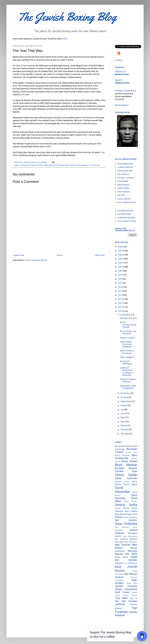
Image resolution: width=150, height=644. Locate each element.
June (123, 413)
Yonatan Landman (126, 178)
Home (60, 255)
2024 (121, 255)
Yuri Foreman (94, 165)
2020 (121, 271)
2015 (121, 291)
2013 (121, 299)
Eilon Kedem (131, 511)
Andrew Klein (131, 452)
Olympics (119, 563)
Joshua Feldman (125, 167)
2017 (121, 283)
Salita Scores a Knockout (127, 352)
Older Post (100, 255)
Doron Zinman (124, 199)
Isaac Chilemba (126, 524)
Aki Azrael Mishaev (124, 446)
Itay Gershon (122, 527)
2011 (121, 307)
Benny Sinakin (129, 461)
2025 (121, 251)
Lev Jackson (123, 174)
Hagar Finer (132, 514)
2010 (121, 311)
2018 (121, 279)
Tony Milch (121, 598)
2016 (121, 287)
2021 (121, 267)
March (124, 425)
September (126, 401)
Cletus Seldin (123, 188)
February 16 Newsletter (125, 91)
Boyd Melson (126, 465)
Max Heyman (71, 165)
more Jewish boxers (127, 202)
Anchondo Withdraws (126, 363)
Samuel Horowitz (126, 586)
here (65, 39)
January (124, 434)
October (125, 397)
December (126, 315)
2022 (121, 263)
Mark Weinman (131, 542)
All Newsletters (122, 105)
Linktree (119, 60)
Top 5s (133, 598)
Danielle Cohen (124, 214)
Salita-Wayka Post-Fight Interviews (126, 344)
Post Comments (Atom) (36, 260)
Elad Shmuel (121, 514)
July (123, 409)
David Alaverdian (125, 164)
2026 (121, 247)
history (119, 517)
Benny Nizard (124, 185)
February (125, 429)
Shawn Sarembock (126, 589)
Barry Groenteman (126, 457)
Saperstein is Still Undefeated (128, 387)
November (126, 393)
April (123, 422)
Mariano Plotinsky (57, 165)
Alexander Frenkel (28, 165)
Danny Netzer (130, 484)
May (123, 417)
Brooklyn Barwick (125, 211)
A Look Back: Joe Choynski (128, 332)
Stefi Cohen (122, 592)
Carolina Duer (126, 471)
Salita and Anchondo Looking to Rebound (126, 372)
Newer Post (19, 255)
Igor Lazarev (126, 520)
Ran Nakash (82, 165)
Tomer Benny (130, 595)
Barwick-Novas (122, 74)
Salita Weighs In (127, 357)
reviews (119, 577)
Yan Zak (121, 195)
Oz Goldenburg (131, 563)
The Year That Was (128, 318)
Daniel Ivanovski (125, 171)
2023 (121, 259)
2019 (121, 275)
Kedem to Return (128, 338)
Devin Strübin (124, 192)
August (124, 405)
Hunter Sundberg (130, 517)
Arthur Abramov (122, 455)
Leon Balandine (130, 536)
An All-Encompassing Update (128, 325)
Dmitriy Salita (42, 165)
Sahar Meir (132, 583)
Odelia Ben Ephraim (126, 218)
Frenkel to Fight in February (128, 381)
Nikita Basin (121, 557)
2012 (121, 303)
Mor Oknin (131, 554)
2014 (121, 295)
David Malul (123, 181)
